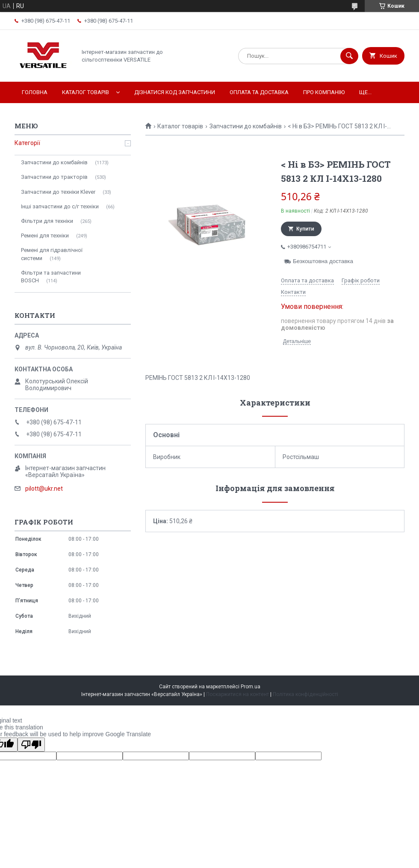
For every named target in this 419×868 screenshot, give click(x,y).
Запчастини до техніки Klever (58, 192)
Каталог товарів (86, 92)
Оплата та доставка (259, 92)
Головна (35, 92)
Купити (305, 229)
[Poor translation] (31, 745)
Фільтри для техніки (47, 221)
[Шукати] (349, 56)
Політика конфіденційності (305, 694)
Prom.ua (251, 687)
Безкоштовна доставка (323, 261)
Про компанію (324, 92)
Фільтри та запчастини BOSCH (51, 277)
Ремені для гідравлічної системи (52, 254)
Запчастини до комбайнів (246, 126)
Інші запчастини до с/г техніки (60, 206)
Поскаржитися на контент (238, 694)
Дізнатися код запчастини (175, 92)
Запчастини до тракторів (54, 177)
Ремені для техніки (45, 236)
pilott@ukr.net (44, 489)
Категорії (27, 143)
